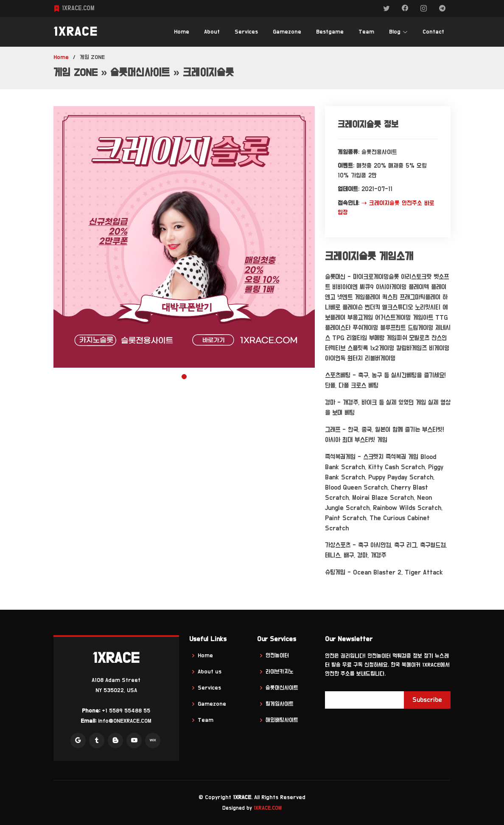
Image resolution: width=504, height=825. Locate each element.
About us (210, 672)
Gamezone (287, 32)
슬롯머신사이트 (282, 688)
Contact (433, 32)
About (212, 32)
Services (246, 32)
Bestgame (330, 32)
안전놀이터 (277, 656)
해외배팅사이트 (282, 720)
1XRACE (76, 32)
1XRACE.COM (268, 808)
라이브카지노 (280, 672)
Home (182, 32)
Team (366, 32)
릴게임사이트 (280, 704)
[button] (184, 377)
